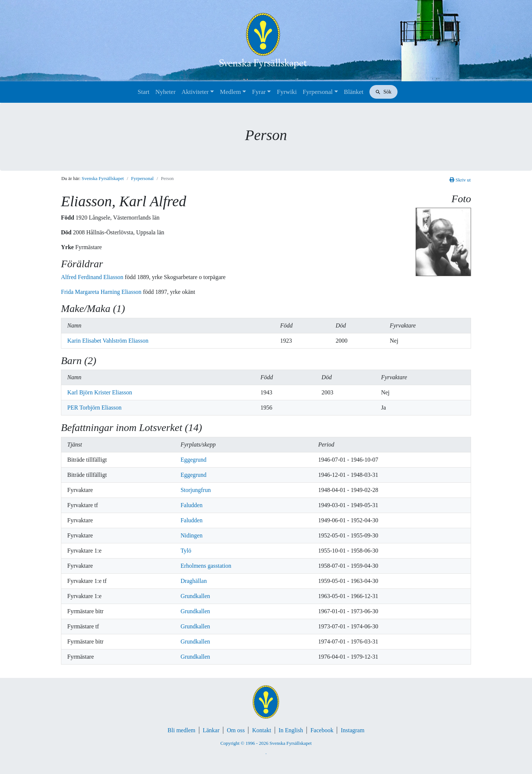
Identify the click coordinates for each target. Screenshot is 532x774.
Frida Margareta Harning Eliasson (102, 292)
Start (143, 92)
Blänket (354, 92)
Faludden (192, 505)
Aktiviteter (195, 92)
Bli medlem (182, 730)
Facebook (322, 730)
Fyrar (259, 92)
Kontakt (262, 730)
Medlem (230, 92)
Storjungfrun (196, 490)
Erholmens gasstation (206, 566)
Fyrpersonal (318, 92)
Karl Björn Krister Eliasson (100, 392)
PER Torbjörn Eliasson (94, 408)
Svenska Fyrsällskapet (103, 179)
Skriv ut (460, 180)
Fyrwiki (287, 92)
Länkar (211, 730)
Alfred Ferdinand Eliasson (93, 277)
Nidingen (192, 535)
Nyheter (166, 92)
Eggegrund (194, 460)
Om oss (236, 730)
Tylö (186, 551)
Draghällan (194, 581)
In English (291, 730)
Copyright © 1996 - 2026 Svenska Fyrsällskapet (266, 743)
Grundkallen (195, 596)
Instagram (352, 730)
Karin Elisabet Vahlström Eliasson (108, 341)
